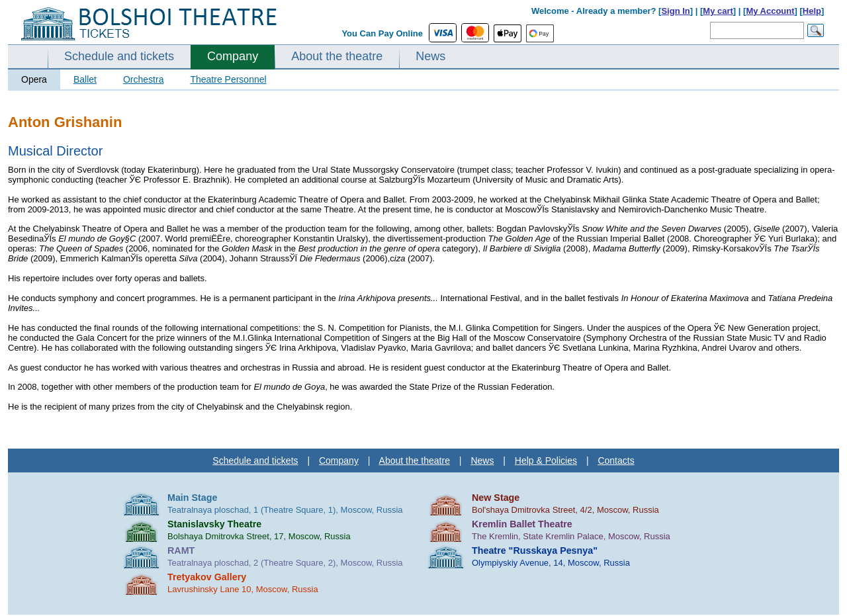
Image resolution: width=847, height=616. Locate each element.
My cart (718, 11)
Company (233, 56)
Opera (34, 79)
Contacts (616, 461)
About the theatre (337, 56)
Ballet (85, 79)
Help (812, 11)
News (430, 56)
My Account (770, 11)
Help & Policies (546, 461)
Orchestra (143, 79)
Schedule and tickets (119, 56)
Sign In (675, 11)
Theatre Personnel (228, 79)
